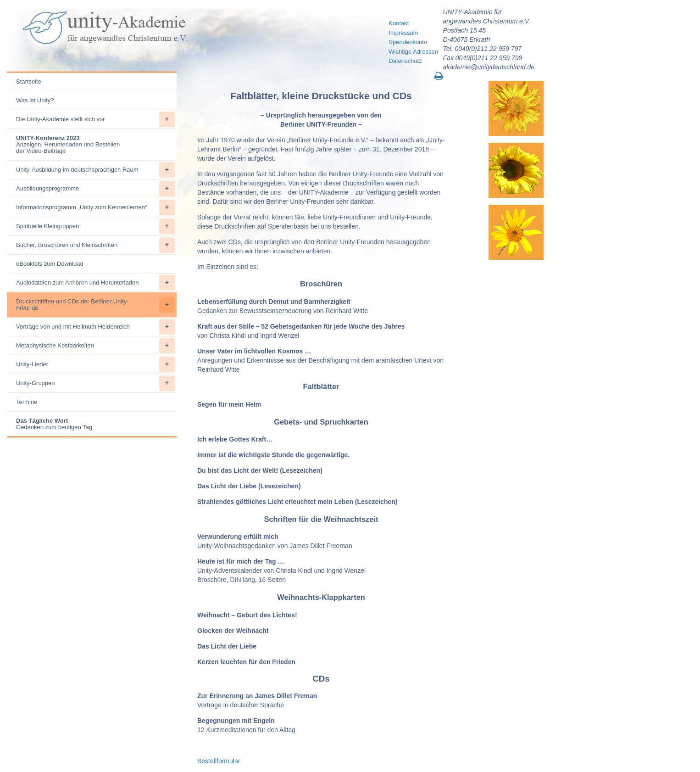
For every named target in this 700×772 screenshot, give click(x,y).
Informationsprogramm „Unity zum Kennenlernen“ (95, 207)
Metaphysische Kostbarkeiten (95, 346)
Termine (27, 402)
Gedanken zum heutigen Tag (54, 424)
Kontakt (399, 23)
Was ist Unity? (35, 100)
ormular (229, 761)
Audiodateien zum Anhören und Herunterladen (95, 283)
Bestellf (208, 761)
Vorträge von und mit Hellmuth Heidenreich (95, 327)
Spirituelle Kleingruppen (95, 226)
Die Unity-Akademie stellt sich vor (95, 119)
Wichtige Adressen (413, 52)
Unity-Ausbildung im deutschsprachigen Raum (95, 170)
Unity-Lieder (95, 364)
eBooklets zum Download (50, 264)
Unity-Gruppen (95, 383)
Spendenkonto (408, 42)
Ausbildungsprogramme (95, 189)
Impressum (403, 33)
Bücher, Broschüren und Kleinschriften (95, 245)
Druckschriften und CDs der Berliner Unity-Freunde (95, 305)
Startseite (29, 81)
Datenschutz (405, 61)
